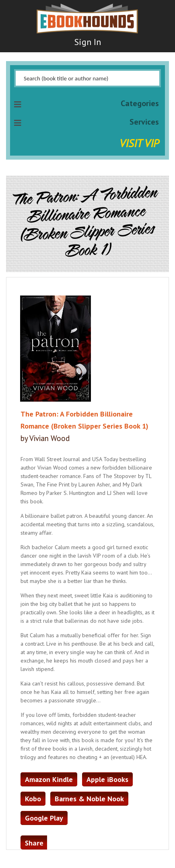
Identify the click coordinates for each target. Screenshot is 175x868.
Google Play (44, 818)
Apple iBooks (107, 779)
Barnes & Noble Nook (89, 799)
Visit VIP (139, 143)
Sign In (88, 42)
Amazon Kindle (49, 779)
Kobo (33, 799)
